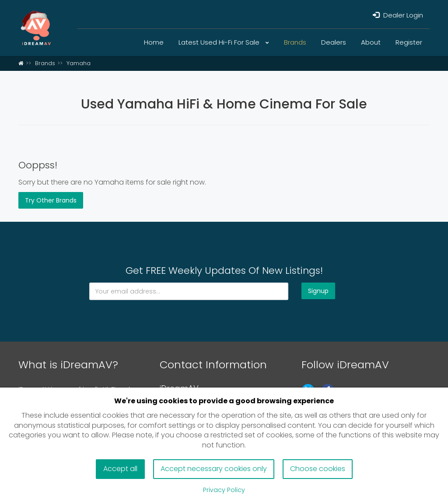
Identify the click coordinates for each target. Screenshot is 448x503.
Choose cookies (318, 469)
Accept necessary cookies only (214, 469)
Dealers (334, 42)
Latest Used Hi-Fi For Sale (224, 42)
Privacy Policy (224, 490)
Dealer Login (398, 15)
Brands (295, 42)
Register (409, 42)
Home (154, 42)
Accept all (120, 469)
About (371, 42)
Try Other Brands (51, 200)
